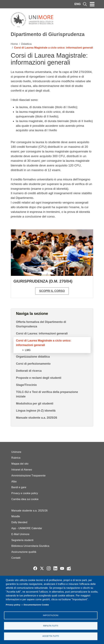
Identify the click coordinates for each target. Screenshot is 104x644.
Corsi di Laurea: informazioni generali (42, 333)
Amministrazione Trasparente (28, 476)
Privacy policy (13, 605)
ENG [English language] (78, 4)
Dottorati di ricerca (29, 371)
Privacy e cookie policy (25, 493)
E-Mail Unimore (20, 534)
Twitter (42, 568)
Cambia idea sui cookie (25, 499)
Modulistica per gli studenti (35, 404)
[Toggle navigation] (92, 4)
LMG (28, 350)
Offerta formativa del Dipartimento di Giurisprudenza (41, 324)
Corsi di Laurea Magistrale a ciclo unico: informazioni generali (44, 343)
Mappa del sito (20, 464)
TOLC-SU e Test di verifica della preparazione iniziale (47, 394)
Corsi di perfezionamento (33, 364)
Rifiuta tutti (51, 626)
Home (14, 44)
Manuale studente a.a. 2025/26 (37, 418)
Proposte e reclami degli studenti (39, 378)
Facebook (35, 568)
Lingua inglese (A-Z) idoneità (36, 411)
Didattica (26, 44)
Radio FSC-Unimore (69, 568)
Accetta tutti (51, 636)
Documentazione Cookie (36, 605)
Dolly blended (19, 522)
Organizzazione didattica (33, 357)
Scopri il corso (52, 291)
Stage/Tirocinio (26, 385)
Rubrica (16, 458)
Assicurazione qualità (24, 552)
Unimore (16, 452)
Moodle (16, 516)
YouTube (62, 568)
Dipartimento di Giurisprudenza (48, 34)
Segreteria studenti (22, 540)
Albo (14, 482)
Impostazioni (51, 615)
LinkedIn (55, 568)
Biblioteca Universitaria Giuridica (30, 546)
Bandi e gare (19, 487)
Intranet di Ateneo (22, 470)
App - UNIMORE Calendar (27, 528)
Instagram (49, 568)
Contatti (16, 558)
